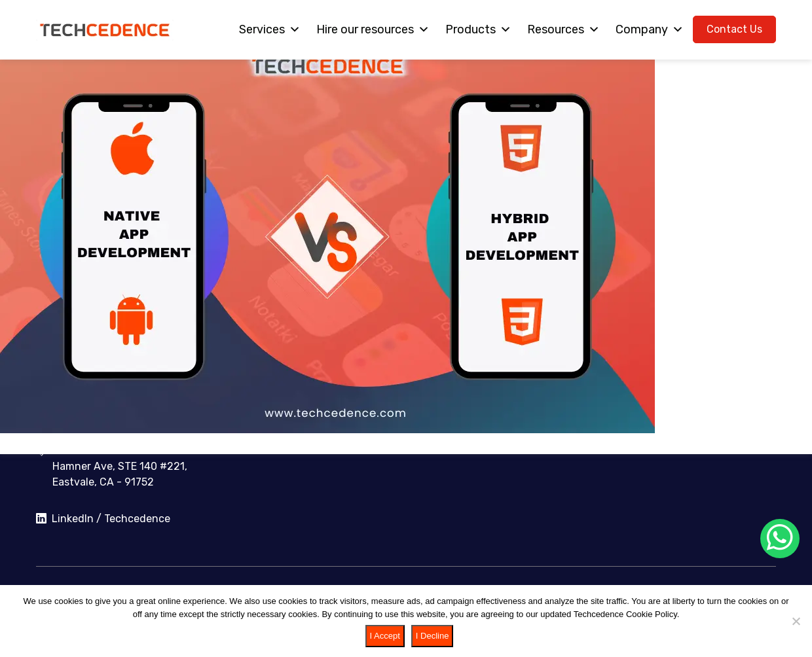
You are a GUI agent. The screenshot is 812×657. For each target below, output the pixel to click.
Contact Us (734, 29)
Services (270, 29)
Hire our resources (373, 29)
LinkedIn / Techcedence (103, 519)
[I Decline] (796, 621)
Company (650, 29)
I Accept (385, 636)
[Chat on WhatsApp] (780, 539)
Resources (563, 29)
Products (478, 29)
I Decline (433, 636)
